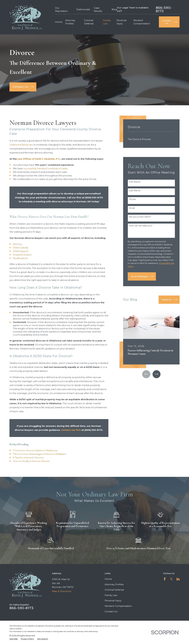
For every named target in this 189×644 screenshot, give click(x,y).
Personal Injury (113, 601)
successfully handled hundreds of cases (45, 168)
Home (108, 579)
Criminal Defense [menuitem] (89, 22)
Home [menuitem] (59, 22)
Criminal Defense (114, 590)
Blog (114, 9)
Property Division (22, 255)
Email (132, 208)
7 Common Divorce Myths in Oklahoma (35, 450)
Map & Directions (62, 591)
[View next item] (157, 374)
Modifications (20, 258)
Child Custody (21, 248)
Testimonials (83, 9)
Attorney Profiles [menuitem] (70, 22)
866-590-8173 (164, 9)
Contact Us (111, 611)
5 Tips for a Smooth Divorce (28, 458)
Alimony (17, 244)
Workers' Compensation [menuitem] (142, 22)
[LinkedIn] (178, 579)
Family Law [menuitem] (107, 22)
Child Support (21, 251)
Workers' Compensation (118, 606)
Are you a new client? (140, 217)
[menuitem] (151, 139)
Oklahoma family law (21, 145)
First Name (135, 182)
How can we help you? (141, 226)
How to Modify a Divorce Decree (31, 461)
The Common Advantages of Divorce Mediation (40, 454)
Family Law (111, 595)
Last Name (135, 191)
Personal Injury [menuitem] (121, 22)
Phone (132, 199)
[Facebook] (165, 579)
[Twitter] (171, 579)
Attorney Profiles (114, 584)
